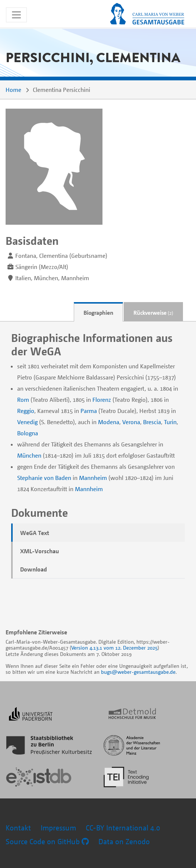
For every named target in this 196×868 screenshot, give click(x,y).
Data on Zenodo (124, 841)
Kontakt (18, 828)
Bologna (28, 433)
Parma (89, 411)
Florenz (102, 400)
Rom (23, 400)
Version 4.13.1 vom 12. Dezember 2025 (114, 648)
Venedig (27, 422)
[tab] (98, 312)
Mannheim (93, 478)
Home (13, 90)
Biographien (98, 313)
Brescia (152, 422)
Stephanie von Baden (44, 478)
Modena (109, 422)
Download (34, 569)
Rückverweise (153, 313)
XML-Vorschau (39, 551)
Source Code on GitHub (47, 841)
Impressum (58, 828)
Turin (170, 422)
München (29, 455)
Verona (131, 422)
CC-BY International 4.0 (123, 828)
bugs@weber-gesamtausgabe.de (138, 672)
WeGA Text (35, 533)
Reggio (26, 411)
